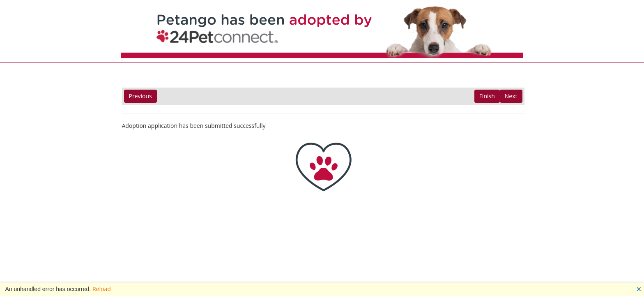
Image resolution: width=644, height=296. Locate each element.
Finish (487, 96)
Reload (102, 289)
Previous (140, 96)
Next (511, 96)
